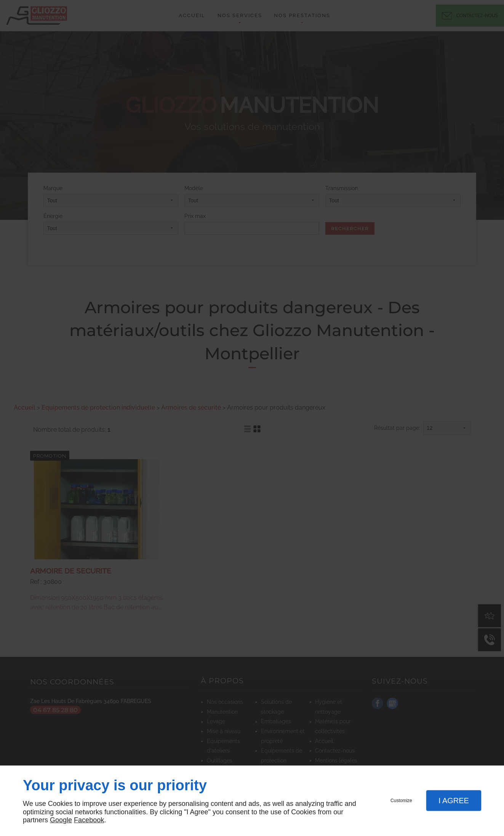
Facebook (89, 820)
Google (61, 820)
